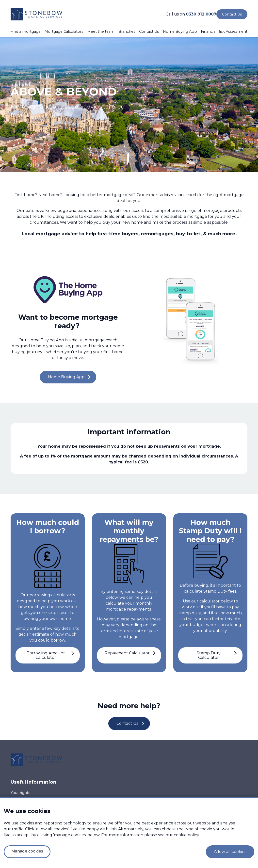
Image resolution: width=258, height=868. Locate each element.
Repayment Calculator (127, 653)
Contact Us (149, 32)
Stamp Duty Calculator (209, 655)
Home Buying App (180, 32)
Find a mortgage (26, 32)
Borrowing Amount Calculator (46, 655)
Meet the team (101, 32)
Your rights (20, 793)
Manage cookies (27, 851)
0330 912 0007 (201, 14)
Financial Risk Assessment (224, 32)
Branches (127, 32)
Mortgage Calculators (64, 32)
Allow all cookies (230, 852)
